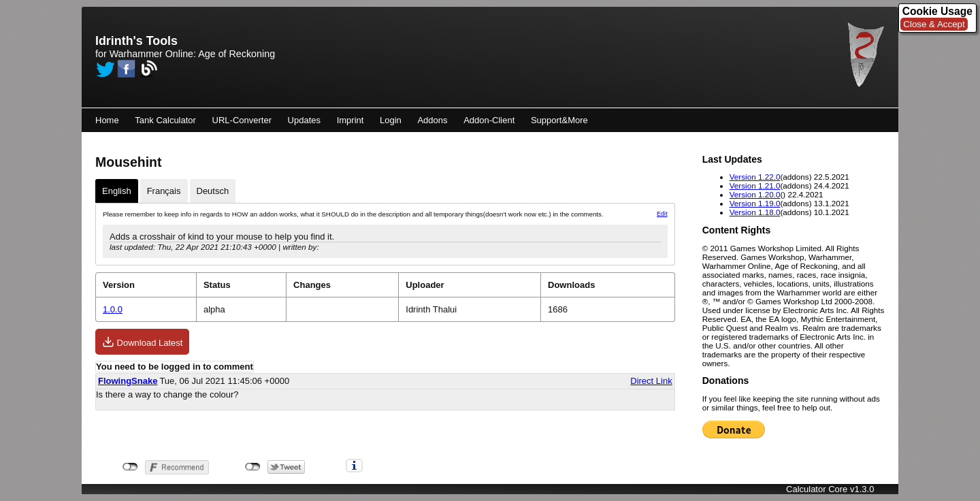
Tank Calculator (165, 120)
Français (164, 191)
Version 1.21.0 (755, 185)
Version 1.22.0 (755, 177)
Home (107, 120)
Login (391, 120)
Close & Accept (934, 24)
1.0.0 (113, 309)
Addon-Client (489, 120)
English (117, 191)
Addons (432, 120)
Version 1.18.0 (755, 212)
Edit (662, 214)
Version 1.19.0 (755, 203)
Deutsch (213, 191)
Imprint (350, 120)
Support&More (559, 120)
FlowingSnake (128, 381)
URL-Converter (242, 120)
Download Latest (142, 342)
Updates (304, 120)
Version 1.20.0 (755, 194)
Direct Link (651, 381)
